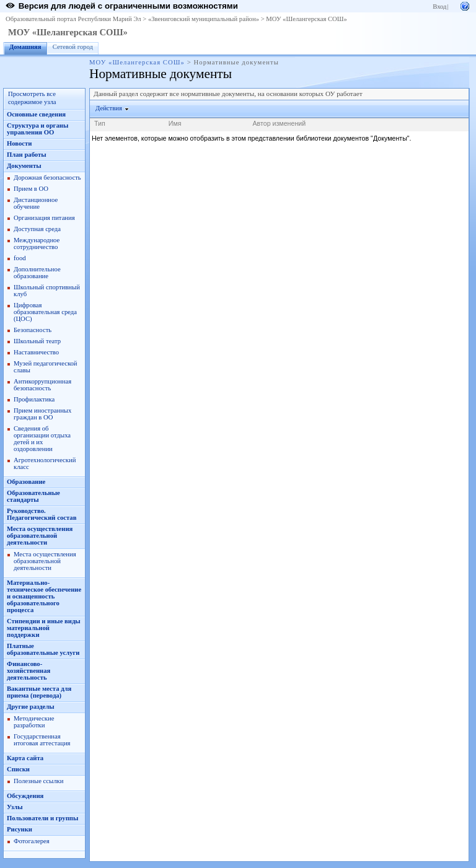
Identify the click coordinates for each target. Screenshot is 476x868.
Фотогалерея (32, 841)
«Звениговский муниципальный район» (204, 19)
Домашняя (25, 47)
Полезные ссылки (38, 781)
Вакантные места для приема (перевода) (39, 692)
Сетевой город (73, 47)
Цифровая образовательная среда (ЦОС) (45, 312)
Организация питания (44, 218)
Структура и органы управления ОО (37, 129)
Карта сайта (25, 758)
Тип (100, 123)
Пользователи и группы (42, 818)
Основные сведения (36, 114)
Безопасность (33, 330)
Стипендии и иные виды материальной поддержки (44, 628)
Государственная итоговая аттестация (42, 740)
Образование (26, 482)
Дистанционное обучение (36, 203)
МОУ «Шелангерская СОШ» (306, 19)
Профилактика (34, 399)
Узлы (15, 807)
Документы (24, 166)
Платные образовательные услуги (43, 649)
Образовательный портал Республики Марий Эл (73, 19)
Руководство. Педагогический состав (42, 514)
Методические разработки (34, 722)
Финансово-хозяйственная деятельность (29, 671)
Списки (18, 769)
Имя (175, 123)
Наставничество (36, 352)
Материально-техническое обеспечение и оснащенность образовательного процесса (44, 596)
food (20, 258)
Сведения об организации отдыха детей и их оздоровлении (42, 439)
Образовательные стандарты (33, 496)
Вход (439, 7)
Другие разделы (31, 707)
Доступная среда (37, 229)
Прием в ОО (31, 189)
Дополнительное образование (37, 273)
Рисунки (20, 829)
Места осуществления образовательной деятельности (40, 536)
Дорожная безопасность (47, 178)
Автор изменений (279, 123)
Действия (109, 108)
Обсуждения (25, 796)
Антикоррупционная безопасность (42, 385)
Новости (19, 143)
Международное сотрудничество (37, 243)
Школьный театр (37, 341)
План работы (27, 155)
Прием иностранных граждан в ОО (42, 414)
